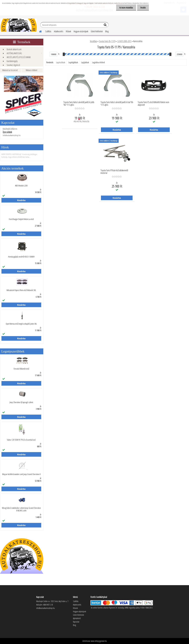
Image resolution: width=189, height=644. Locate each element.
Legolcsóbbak (61, 62)
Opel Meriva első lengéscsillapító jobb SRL (21, 324)
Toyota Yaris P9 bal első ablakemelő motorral (114, 172)
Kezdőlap (94, 41)
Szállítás (48, 31)
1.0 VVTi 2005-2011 (124, 41)
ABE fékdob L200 (21, 186)
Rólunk (68, 31)
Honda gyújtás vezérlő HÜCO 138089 (21, 257)
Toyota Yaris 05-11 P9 (107, 41)
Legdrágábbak (73, 62)
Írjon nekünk (7, 132)
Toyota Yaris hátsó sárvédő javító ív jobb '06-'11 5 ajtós (79, 104)
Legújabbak (85, 62)
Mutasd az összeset (10, 70)
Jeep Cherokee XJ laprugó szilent (21, 402)
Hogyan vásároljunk (81, 31)
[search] (105, 25)
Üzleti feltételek (97, 31)
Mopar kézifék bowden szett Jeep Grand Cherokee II (21, 474)
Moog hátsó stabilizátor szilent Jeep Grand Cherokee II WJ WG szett (21, 509)
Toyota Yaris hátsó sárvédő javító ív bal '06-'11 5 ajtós (117, 104)
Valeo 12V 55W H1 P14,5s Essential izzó (21, 440)
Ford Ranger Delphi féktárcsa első (21, 219)
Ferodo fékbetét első (21, 369)
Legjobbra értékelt (99, 62)
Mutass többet (32, 70)
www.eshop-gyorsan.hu (99, 641)
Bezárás (143, 8)
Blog (107, 31)
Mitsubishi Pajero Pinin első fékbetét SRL (21, 290)
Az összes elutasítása (126, 8)
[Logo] (19, 25)
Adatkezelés (59, 31)
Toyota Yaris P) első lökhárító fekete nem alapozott (153, 104)
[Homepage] (39, 31)
